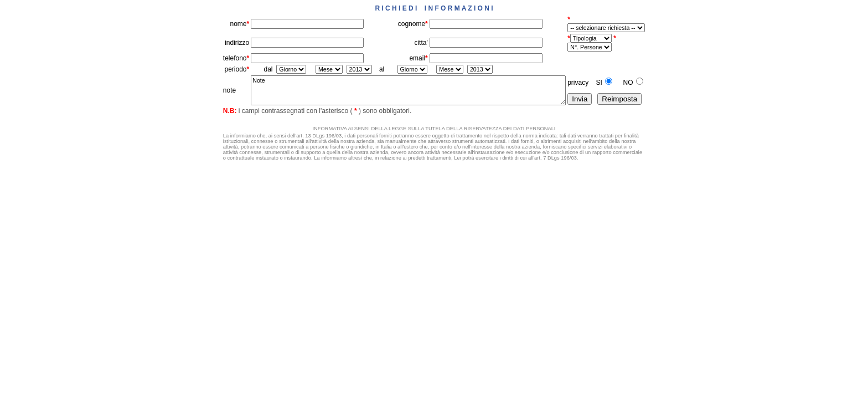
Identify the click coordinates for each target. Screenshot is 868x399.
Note (408, 90)
